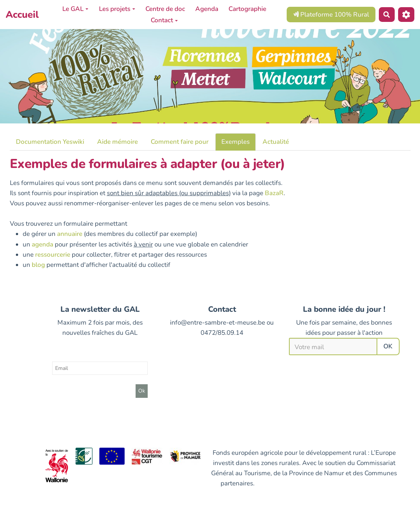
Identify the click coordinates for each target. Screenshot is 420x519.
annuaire (70, 234)
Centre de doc (165, 9)
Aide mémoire (117, 142)
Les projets (117, 9)
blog (38, 265)
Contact (164, 20)
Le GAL (75, 9)
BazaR (274, 193)
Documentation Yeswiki (50, 142)
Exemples (235, 142)
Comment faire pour (180, 142)
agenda (42, 244)
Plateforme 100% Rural (331, 15)
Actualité (276, 142)
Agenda (207, 9)
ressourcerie (53, 255)
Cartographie (247, 9)
